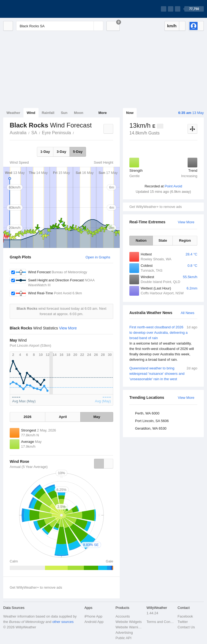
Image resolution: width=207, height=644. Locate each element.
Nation (141, 240)
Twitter (183, 622)
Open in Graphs (98, 257)
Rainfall (48, 113)
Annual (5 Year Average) (29, 467)
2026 (28, 417)
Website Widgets (128, 622)
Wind (31, 113)
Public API (123, 638)
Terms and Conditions (161, 622)
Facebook (185, 616)
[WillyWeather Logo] (29, 9)
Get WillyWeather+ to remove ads (156, 207)
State (163, 240)
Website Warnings (129, 627)
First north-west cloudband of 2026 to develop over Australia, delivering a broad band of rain (163, 343)
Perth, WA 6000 (147, 413)
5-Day (78, 152)
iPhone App (93, 616)
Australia (18, 133)
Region (185, 240)
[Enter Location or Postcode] (60, 26)
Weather (13, 113)
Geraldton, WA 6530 (151, 428)
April (63, 417)
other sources (63, 622)
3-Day (61, 152)
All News (187, 313)
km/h (172, 26)
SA (34, 133)
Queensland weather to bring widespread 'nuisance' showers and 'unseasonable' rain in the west (163, 373)
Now (130, 113)
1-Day (45, 152)
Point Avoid (173, 186)
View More (186, 222)
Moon (79, 113)
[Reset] (89, 26)
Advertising (124, 633)
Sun (64, 113)
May (97, 417)
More (103, 113)
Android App (94, 622)
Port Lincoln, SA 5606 (152, 421)
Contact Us (186, 627)
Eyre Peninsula (57, 133)
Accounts (123, 616)
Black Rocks (77, 132)
